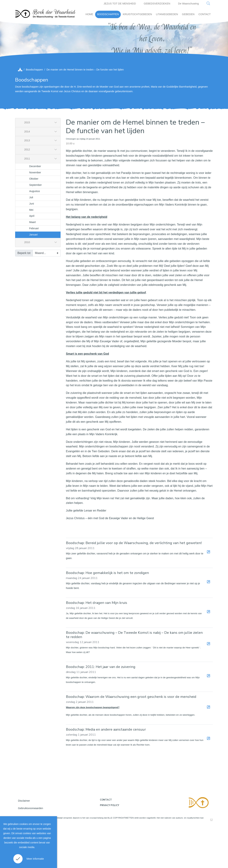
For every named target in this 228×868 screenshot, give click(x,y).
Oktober (34, 219)
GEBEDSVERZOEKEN (157, 4)
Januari (33, 275)
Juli (31, 238)
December (35, 206)
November (35, 213)
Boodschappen (34, 110)
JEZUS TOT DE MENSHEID (120, 4)
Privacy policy (110, 846)
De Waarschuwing (188, 4)
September (35, 225)
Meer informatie (35, 859)
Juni (32, 244)
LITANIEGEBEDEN (167, 14)
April (32, 256)
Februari (34, 269)
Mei (31, 250)
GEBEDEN (188, 14)
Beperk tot (24, 293)
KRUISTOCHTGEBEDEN (137, 14)
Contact (106, 840)
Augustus (35, 231)
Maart (33, 263)
